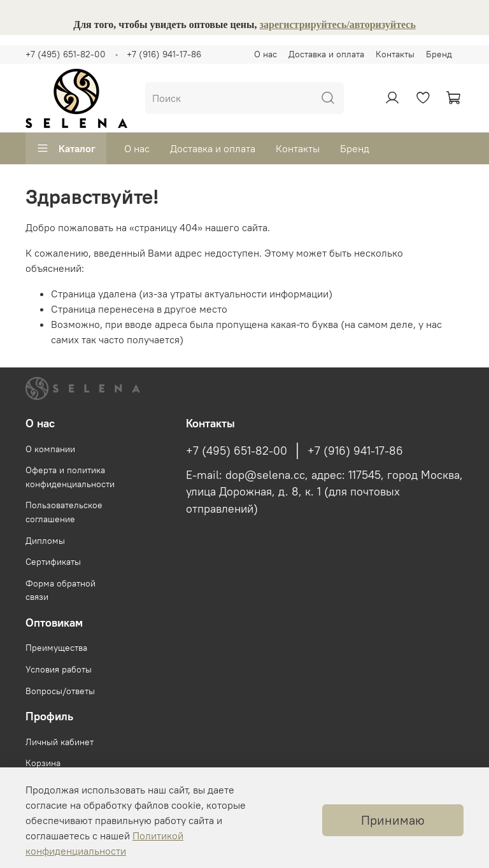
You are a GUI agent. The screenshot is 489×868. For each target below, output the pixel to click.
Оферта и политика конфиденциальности (70, 477)
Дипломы (45, 541)
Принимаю (393, 820)
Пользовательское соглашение (64, 512)
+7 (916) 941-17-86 (164, 54)
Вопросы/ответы (60, 691)
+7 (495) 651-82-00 (66, 54)
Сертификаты (53, 562)
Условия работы (59, 669)
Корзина (43, 763)
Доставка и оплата (326, 54)
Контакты (395, 54)
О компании (50, 449)
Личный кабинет (60, 742)
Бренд (439, 54)
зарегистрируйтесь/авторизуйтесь (338, 25)
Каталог (66, 148)
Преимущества (56, 648)
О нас (266, 54)
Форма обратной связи (60, 590)
